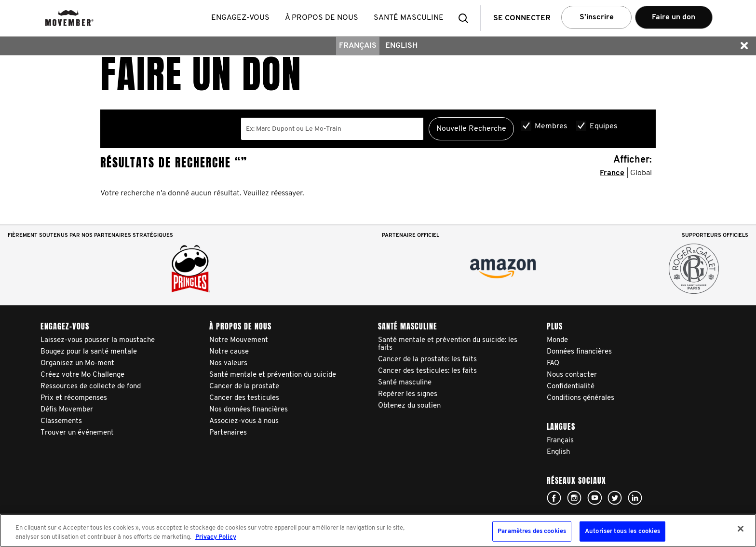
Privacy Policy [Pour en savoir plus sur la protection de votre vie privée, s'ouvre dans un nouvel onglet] (216, 537)
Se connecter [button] (522, 18)
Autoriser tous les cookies (622, 531)
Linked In (635, 498)
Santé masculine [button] (409, 18)
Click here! (554, 498)
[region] (378, 530)
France (612, 173)
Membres (551, 126)
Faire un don (674, 17)
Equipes (604, 126)
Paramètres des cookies (532, 531)
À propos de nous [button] (322, 18)
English (401, 46)
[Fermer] (741, 529)
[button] (466, 18)
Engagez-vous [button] (241, 18)
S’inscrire (597, 17)
